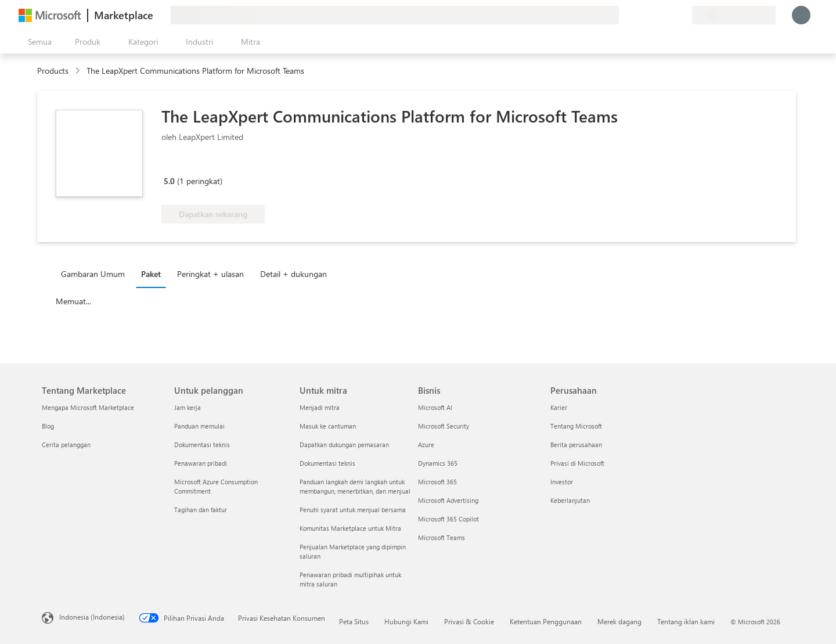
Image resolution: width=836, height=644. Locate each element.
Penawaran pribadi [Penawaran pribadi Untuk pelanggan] (201, 463)
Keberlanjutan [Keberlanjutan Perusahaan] (570, 500)
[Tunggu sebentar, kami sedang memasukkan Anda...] (801, 15)
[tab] (96, 274)
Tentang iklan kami (686, 621)
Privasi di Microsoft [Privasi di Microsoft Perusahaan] (577, 463)
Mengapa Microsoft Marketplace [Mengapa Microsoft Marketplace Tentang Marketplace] (88, 407)
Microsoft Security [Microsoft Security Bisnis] (444, 426)
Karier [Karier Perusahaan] (559, 407)
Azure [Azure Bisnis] (426, 445)
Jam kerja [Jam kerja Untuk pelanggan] (188, 407)
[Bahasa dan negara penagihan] (734, 15)
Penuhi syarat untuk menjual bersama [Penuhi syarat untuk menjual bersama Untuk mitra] (353, 510)
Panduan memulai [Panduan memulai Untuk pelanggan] (199, 426)
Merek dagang (619, 621)
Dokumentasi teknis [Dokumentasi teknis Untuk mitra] (327, 463)
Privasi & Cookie (469, 621)
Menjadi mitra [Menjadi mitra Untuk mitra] (320, 407)
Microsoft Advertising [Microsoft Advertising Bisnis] (448, 500)
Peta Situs (354, 621)
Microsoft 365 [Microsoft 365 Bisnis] (437, 482)
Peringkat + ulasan (210, 274)
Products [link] (53, 71)
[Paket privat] (683, 15)
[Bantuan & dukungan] (655, 15)
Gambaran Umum (93, 274)
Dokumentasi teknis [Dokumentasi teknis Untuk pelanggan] (202, 445)
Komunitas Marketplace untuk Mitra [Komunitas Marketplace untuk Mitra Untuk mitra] (350, 528)
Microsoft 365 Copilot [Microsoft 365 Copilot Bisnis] (448, 519)
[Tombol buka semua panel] (37, 42)
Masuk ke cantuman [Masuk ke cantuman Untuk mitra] (328, 426)
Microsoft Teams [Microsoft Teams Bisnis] (442, 537)
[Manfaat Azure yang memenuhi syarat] (208, 164)
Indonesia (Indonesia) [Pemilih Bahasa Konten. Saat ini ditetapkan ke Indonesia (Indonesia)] (92, 617)
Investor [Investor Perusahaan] (562, 482)
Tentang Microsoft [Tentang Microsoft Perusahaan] (576, 426)
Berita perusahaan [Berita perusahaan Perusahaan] (576, 445)
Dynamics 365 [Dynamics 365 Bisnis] (438, 463)
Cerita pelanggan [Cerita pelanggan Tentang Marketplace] (66, 445)
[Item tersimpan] (669, 15)
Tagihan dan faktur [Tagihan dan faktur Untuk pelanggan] (201, 510)
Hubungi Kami (406, 621)
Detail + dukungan (293, 274)
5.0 (169, 181)
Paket (151, 274)
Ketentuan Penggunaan (546, 621)
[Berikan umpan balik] (641, 15)
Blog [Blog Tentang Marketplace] (48, 426)
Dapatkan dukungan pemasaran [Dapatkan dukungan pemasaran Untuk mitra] (344, 445)
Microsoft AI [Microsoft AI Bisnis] (435, 407)
